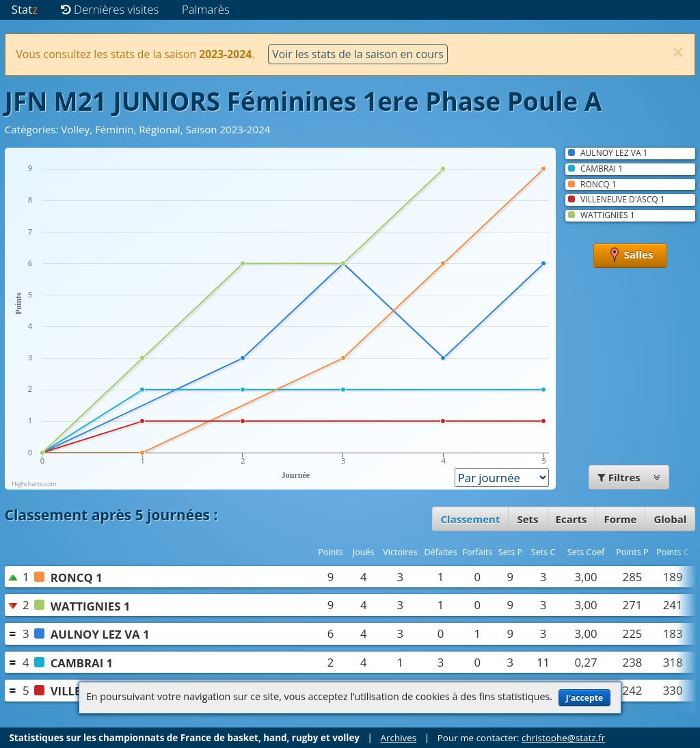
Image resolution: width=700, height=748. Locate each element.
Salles (631, 256)
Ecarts (571, 519)
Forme (620, 519)
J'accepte (584, 698)
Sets (527, 519)
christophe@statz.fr (563, 738)
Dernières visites (110, 9)
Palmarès (206, 9)
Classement (471, 519)
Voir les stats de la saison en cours (358, 54)
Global (670, 519)
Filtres (629, 477)
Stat (25, 9)
